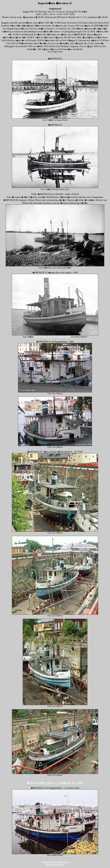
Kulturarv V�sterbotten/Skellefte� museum (52, 337)
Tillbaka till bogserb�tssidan (55, 862)
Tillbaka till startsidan (55, 865)
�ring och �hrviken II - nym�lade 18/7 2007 (55, 783)
